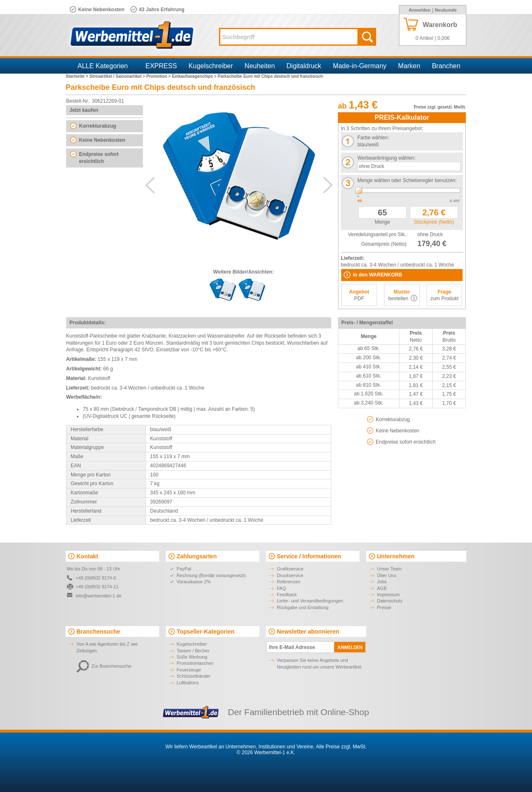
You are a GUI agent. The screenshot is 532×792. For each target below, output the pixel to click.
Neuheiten (260, 66)
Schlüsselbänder (193, 676)
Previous (150, 185)
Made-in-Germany (360, 66)
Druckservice (290, 575)
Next (328, 185)
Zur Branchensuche (104, 666)
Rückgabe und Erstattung (303, 607)
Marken (409, 66)
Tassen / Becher (193, 651)
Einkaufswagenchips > (195, 76)
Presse (384, 607)
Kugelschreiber (211, 66)
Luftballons (188, 683)
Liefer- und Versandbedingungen (310, 601)
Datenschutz (390, 601)
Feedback (287, 595)
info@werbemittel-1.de (99, 596)
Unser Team (389, 569)
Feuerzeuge (189, 670)
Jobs (382, 582)
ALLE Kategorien (103, 66)
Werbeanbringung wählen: (387, 158)
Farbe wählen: (373, 138)
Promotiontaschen (195, 663)
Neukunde (446, 10)
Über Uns (387, 575)
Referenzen (289, 582)
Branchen (446, 66)
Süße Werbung (192, 657)
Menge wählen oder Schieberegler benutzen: (407, 180)
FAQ (281, 588)
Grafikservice (290, 569)
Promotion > (159, 76)
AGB (382, 588)
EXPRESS (161, 66)
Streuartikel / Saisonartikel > (118, 76)
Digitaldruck (304, 66)
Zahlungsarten (197, 556)
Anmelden (420, 10)
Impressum (388, 595)
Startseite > (78, 76)
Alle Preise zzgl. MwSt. (341, 747)
